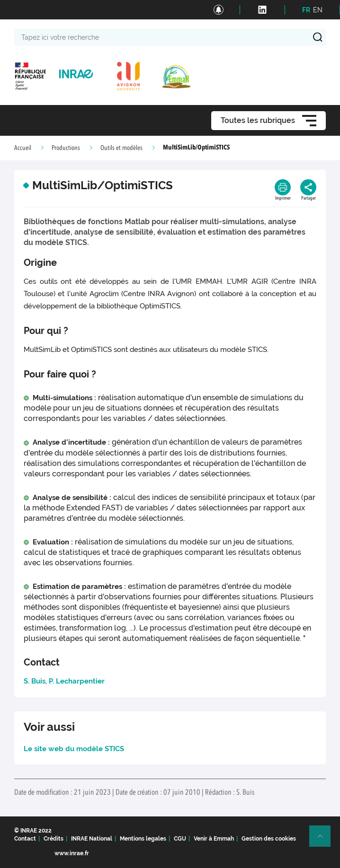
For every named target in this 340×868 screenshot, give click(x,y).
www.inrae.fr (72, 853)
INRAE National (92, 839)
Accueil (23, 148)
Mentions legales (143, 839)
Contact (25, 839)
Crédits (54, 839)
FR (306, 10)
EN (318, 10)
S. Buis (35, 681)
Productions (66, 148)
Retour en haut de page (324, 840)
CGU (180, 839)
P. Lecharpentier (77, 681)
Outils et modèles (121, 148)
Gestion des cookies (269, 839)
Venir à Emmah (214, 839)
